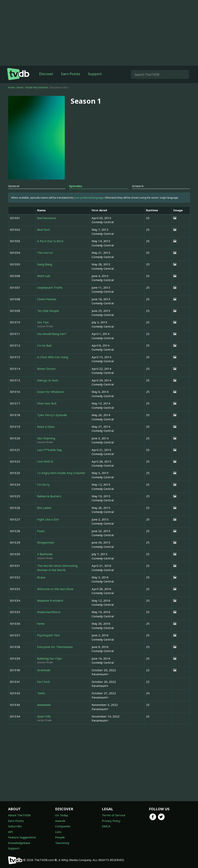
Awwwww (44, 705)
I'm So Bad (44, 345)
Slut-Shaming (46, 438)
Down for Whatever (51, 392)
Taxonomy (62, 843)
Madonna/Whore (49, 612)
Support (95, 74)
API (10, 832)
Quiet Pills (44, 716)
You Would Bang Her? (52, 334)
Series (20, 87)
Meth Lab (44, 276)
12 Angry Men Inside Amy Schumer (61, 473)
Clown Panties (47, 299)
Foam (41, 531)
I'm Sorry (43, 484)
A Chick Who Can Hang (53, 357)
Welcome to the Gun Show (55, 589)
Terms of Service (114, 815)
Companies (63, 826)
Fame (41, 624)
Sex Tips (43, 322)
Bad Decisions (47, 218)
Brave (41, 577)
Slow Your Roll (47, 403)
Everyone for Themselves (55, 647)
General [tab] (14, 186)
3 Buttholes (45, 554)
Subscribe (15, 826)
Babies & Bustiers (49, 496)
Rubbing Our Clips (49, 658)
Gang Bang (45, 264)
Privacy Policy (111, 821)
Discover (46, 74)
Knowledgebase (19, 843)
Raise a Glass (46, 427)
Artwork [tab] (138, 186)
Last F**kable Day (49, 450)
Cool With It (45, 461)
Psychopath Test (48, 635)
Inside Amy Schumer (37, 87)
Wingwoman (46, 542)
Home (11, 87)
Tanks (41, 693)
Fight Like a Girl (48, 519)
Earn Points (71, 74)
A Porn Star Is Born (50, 241)
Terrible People (48, 311)
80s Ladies (44, 508)
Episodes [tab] (76, 186)
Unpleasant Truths (50, 287)
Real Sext (43, 230)
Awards (60, 821)
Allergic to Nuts (48, 380)
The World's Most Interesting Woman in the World (57, 568)
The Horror (45, 253)
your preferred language (89, 198)
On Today (62, 815)
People (60, 837)
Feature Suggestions (22, 837)
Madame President (50, 600)
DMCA (106, 826)
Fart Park (44, 682)
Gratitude (44, 670)
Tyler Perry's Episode (52, 415)
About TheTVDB (19, 815)
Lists (58, 832)
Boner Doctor (47, 369)
